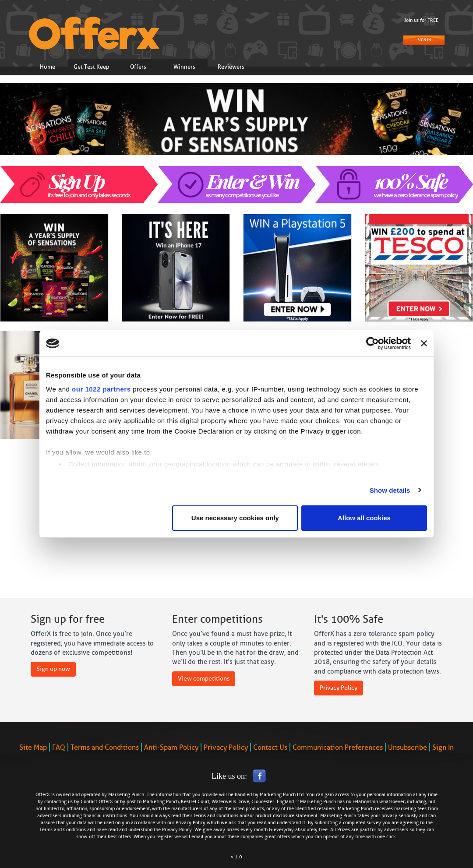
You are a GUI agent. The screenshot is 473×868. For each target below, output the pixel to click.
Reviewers (231, 67)
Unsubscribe (408, 747)
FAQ (59, 747)
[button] (24, 135)
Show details (390, 490)
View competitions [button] (204, 679)
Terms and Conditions (105, 747)
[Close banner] (424, 343)
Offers (138, 67)
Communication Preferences (338, 747)
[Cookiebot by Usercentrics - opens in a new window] (372, 343)
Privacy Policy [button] (339, 688)
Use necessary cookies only (235, 518)
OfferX (106, 802)
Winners (184, 67)
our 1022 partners (101, 389)
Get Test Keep (92, 67)
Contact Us (270, 747)
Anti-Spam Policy (171, 747)
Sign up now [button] (53, 669)
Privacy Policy (226, 747)
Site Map (33, 747)
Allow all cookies (364, 518)
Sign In (424, 40)
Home (48, 67)
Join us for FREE (421, 20)
